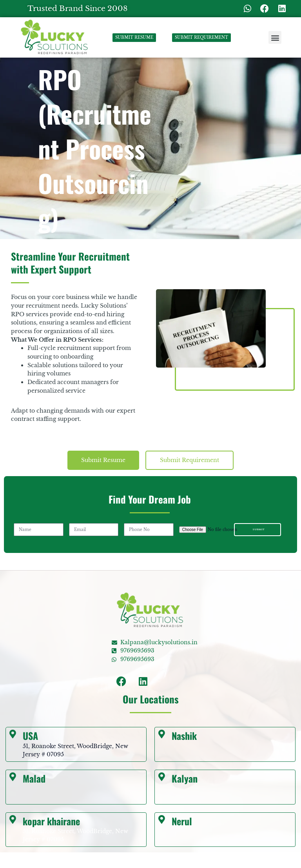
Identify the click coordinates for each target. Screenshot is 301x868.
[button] (275, 37)
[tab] (103, 460)
